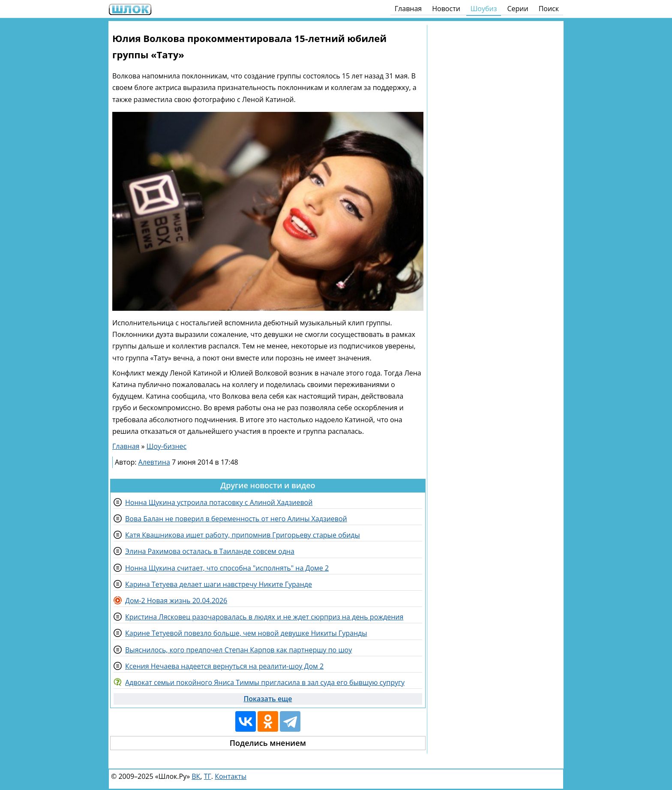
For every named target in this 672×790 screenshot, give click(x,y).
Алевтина (154, 462)
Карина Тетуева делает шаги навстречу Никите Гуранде (219, 584)
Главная (408, 9)
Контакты (231, 776)
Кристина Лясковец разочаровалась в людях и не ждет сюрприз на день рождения (264, 617)
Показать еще (268, 699)
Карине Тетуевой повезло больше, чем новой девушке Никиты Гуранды (246, 633)
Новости (446, 9)
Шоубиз (484, 9)
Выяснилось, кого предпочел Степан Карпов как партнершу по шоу (238, 650)
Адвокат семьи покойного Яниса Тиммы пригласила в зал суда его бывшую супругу (265, 682)
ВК (196, 776)
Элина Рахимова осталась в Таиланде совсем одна (210, 551)
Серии (517, 9)
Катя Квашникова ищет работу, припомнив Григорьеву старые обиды (243, 535)
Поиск (549, 9)
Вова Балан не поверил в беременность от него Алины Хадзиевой (236, 519)
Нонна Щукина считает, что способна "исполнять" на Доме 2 (227, 568)
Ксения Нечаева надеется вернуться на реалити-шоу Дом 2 (224, 666)
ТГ (208, 776)
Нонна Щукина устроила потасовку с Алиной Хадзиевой (219, 502)
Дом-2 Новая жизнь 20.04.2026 (176, 601)
